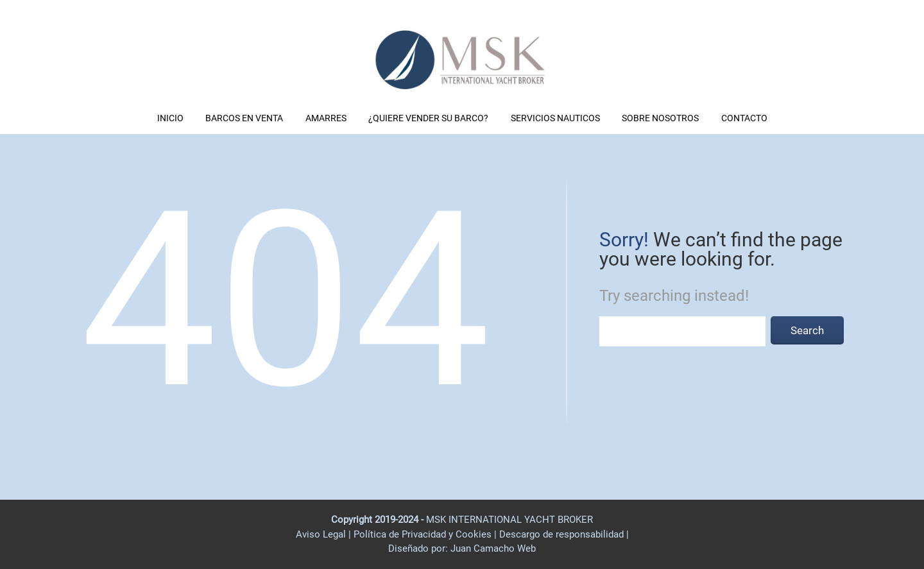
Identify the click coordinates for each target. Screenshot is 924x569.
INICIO (170, 118)
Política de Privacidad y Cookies (424, 534)
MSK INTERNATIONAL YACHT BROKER (509, 520)
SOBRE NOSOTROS (660, 118)
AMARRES (326, 118)
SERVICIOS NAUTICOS (555, 118)
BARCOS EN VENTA (244, 118)
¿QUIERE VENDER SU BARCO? (428, 118)
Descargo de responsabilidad (563, 534)
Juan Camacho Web (492, 548)
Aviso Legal (321, 534)
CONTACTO (744, 118)
